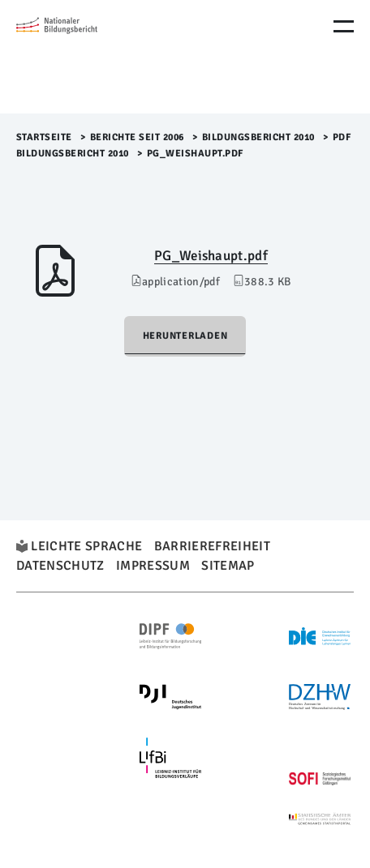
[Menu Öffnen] (344, 26)
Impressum (153, 566)
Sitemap (228, 566)
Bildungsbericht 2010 (258, 137)
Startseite (44, 137)
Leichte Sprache (86, 546)
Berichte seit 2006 (137, 137)
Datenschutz (60, 566)
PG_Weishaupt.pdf (211, 256)
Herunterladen (185, 336)
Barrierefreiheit (212, 546)
